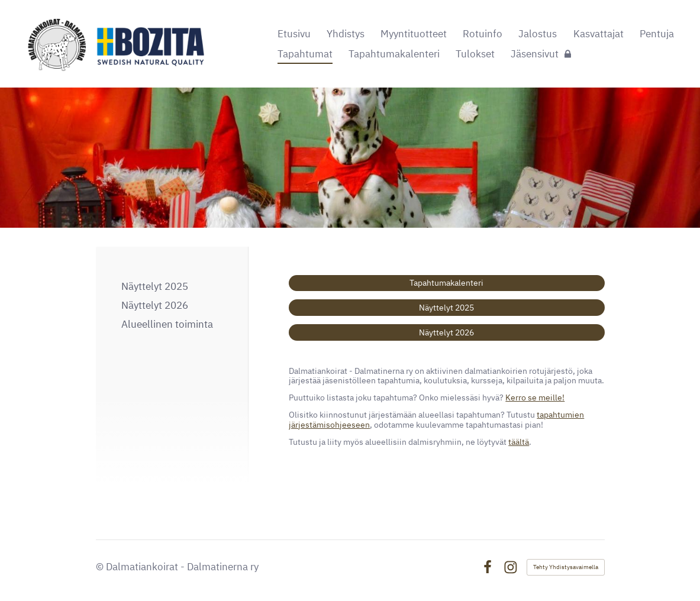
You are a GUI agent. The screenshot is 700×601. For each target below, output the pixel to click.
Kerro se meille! (535, 398)
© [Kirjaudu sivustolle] (101, 567)
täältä (519, 442)
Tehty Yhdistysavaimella (566, 567)
